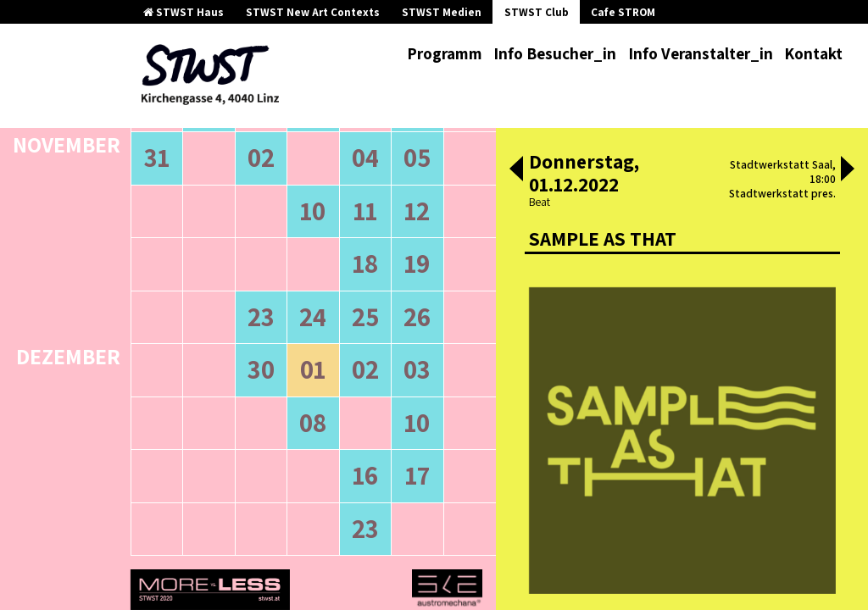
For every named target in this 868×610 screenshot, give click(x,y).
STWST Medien (442, 12)
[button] (516, 170)
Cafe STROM (623, 12)
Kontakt (813, 53)
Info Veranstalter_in (701, 53)
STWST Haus (184, 12)
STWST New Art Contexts (313, 12)
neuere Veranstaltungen (389, 194)
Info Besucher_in (555, 53)
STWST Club (537, 12)
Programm (445, 53)
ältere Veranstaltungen (225, 194)
